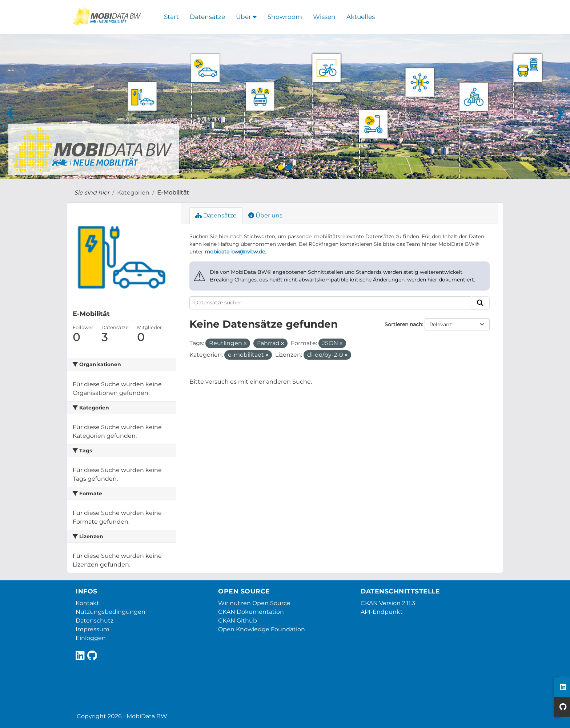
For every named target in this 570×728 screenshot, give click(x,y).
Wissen (324, 17)
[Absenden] (480, 303)
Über (246, 17)
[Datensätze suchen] (330, 303)
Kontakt (87, 603)
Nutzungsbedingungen (111, 612)
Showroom (285, 17)
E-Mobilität (173, 193)
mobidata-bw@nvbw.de (235, 252)
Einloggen (91, 638)
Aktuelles (361, 17)
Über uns (265, 215)
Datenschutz (95, 621)
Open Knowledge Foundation (262, 629)
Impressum (93, 629)
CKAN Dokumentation (251, 612)
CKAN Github (238, 621)
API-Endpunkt (382, 612)
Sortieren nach (403, 324)
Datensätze (207, 17)
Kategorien (133, 193)
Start (171, 17)
